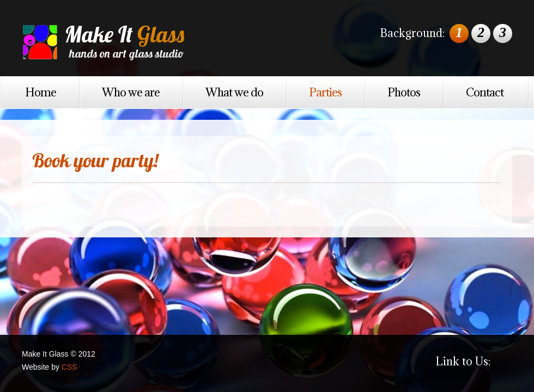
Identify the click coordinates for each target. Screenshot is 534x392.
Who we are (131, 92)
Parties (325, 92)
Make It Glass (131, 39)
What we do (234, 92)
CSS (69, 367)
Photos (404, 92)
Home (41, 92)
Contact (485, 92)
